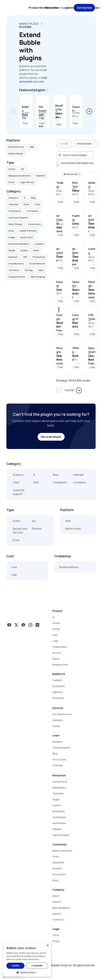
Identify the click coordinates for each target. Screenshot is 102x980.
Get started (84, 8)
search (67, 144)
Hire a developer (51, 437)
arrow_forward (89, 111)
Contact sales (49, 8)
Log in (66, 8)
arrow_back (13, 111)
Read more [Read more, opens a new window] (34, 959)
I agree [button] (15, 966)
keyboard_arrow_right (42, 24)
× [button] (48, 946)
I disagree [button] (37, 966)
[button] (27, 972)
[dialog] (27, 959)
